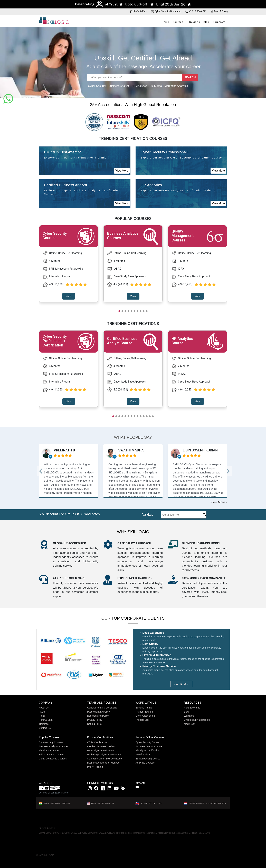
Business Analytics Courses (53, 746)
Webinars (189, 716)
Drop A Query (219, 11)
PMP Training (95, 767)
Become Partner (144, 708)
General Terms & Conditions (102, 708)
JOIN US (181, 684)
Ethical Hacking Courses (52, 755)
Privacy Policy (95, 720)
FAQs (42, 712)
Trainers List (142, 720)
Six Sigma (156, 86)
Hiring (42, 716)
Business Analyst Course (149, 746)
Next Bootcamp (192, 708)
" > (137, 787)
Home (165, 22)
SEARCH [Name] (190, 77)
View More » (219, 502)
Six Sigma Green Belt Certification (105, 759)
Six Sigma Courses (49, 750)
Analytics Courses (145, 763)
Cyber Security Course (148, 742)
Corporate (219, 22)
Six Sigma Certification (148, 750)
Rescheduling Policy (98, 716)
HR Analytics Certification (101, 750)
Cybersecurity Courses (51, 742)
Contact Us (45, 728)
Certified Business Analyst (101, 746)
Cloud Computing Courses (53, 759)
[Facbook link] (96, 789)
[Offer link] (133, 4)
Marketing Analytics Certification (104, 755)
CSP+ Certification (97, 742)
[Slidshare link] (123, 789)
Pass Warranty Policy (98, 712)
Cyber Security (97, 86)
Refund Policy (94, 724)
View (69, 296)
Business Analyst (119, 86)
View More (122, 171)
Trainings (44, 724)
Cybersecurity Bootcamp (197, 720)
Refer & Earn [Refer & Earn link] (139, 11)
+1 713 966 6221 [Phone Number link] (196, 11)
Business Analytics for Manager (104, 763)
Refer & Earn (46, 720)
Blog (206, 22)
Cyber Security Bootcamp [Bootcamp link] (166, 11)
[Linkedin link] (109, 789)
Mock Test (189, 724)
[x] (103, 789)
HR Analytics (139, 86)
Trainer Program (144, 712)
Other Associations (145, 716)
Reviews (195, 22)
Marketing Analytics (176, 86)
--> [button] (44, 471)
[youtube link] (116, 789)
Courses (178, 22)
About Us (44, 708)
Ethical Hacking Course (148, 759)
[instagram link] (90, 789)
